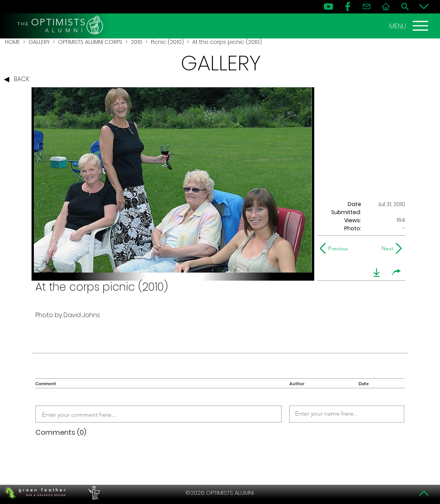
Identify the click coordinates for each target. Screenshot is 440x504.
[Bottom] (424, 7)
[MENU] (410, 26)
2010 (137, 42)
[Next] (386, 248)
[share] (397, 273)
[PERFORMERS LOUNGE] (93, 493)
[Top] (424, 493)
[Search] (405, 7)
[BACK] (18, 80)
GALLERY (39, 42)
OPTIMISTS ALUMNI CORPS (90, 42)
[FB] (348, 7)
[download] (377, 273)
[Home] (386, 7)
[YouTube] (328, 7)
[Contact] (367, 7)
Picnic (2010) (167, 42)
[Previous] (336, 248)
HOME (12, 42)
